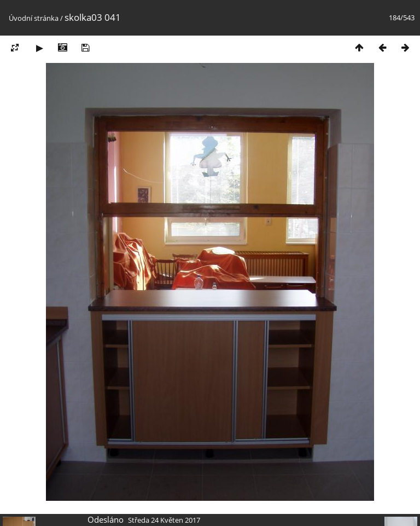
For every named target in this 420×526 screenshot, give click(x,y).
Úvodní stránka (34, 18)
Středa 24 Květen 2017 (164, 520)
